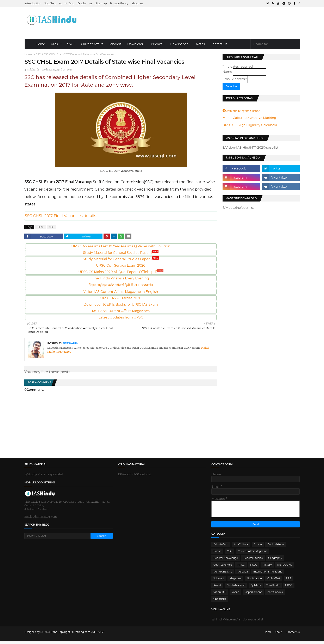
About (279, 635)
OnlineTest (274, 581)
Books (217, 554)
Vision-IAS (220, 595)
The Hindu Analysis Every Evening (121, 278)
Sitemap (101, 3)
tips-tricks (220, 602)
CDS (230, 554)
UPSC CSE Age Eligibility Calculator (250, 125)
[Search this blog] (58, 536)
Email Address (235, 79)
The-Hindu (273, 588)
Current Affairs (92, 44)
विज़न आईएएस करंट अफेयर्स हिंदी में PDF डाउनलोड (121, 285)
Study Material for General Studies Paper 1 (121, 253)
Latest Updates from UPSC (121, 317)
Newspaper (179, 44)
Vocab (235, 595)
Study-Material (236, 588)
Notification (254, 581)
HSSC (254, 568)
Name (228, 72)
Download (135, 44)
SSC (70, 44)
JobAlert (50, 3)
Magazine (235, 581)
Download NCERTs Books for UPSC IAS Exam (121, 305)
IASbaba (243, 575)
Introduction (33, 3)
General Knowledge (226, 561)
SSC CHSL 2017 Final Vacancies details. (61, 216)
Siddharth (33, 69)
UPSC (55, 44)
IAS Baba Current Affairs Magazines (121, 311)
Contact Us (219, 44)
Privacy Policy (119, 3)
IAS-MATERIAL (223, 575)
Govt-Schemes (223, 568)
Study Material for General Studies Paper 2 (121, 259)
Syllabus (256, 588)
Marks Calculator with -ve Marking (249, 118)
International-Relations (268, 575)
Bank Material (276, 547)
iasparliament (253, 595)
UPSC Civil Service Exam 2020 (121, 265)
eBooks (157, 44)
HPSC (241, 568)
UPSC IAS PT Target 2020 (121, 298)
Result (217, 588)
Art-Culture (241, 547)
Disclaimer (85, 3)
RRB (289, 581)
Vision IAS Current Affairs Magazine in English (121, 292)
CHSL (41, 227)
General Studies (253, 561)
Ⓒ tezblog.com (81, 635)
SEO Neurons (49, 635)
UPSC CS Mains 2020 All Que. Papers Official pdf (121, 272)
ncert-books (275, 595)
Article (258, 547)
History (267, 568)
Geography (275, 561)
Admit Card (67, 3)
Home (40, 44)
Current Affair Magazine (253, 554)
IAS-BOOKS (285, 568)
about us (137, 3)
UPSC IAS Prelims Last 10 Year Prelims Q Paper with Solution (121, 246)
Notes (200, 44)
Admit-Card (221, 547)
